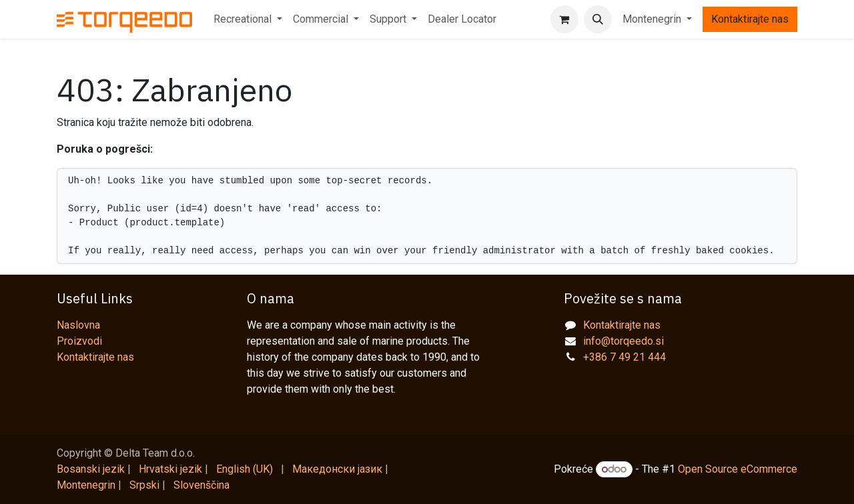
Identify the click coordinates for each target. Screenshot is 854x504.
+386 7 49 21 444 (624, 357)
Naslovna (78, 325)
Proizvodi (79, 341)
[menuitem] (248, 19)
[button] (598, 19)
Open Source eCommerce (738, 469)
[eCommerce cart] (564, 19)
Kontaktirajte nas (750, 19)
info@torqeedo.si (623, 341)
